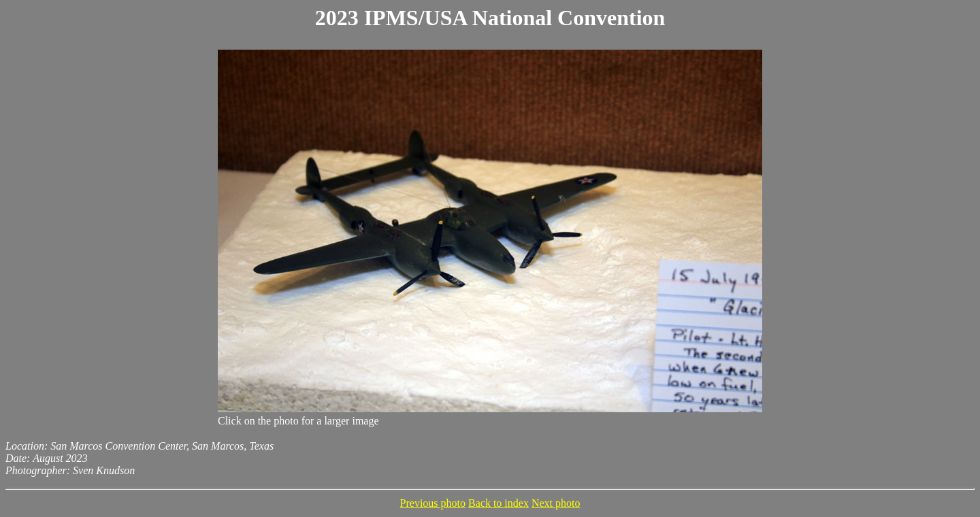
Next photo (556, 503)
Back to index (499, 503)
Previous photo (433, 503)
